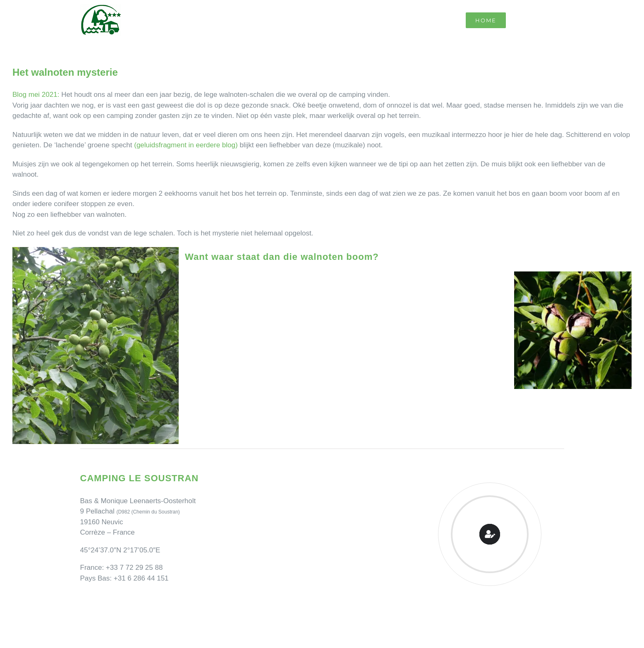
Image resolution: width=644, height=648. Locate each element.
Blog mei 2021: (36, 95)
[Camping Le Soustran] (101, 8)
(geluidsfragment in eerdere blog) (186, 145)
